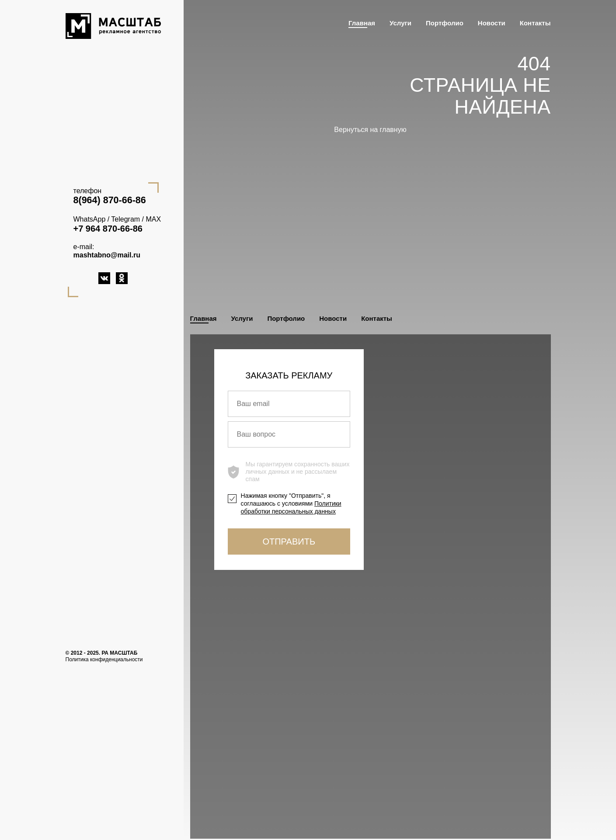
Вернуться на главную (370, 130)
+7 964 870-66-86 (108, 229)
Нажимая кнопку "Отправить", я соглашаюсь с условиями (291, 503)
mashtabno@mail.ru (107, 255)
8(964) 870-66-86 (110, 200)
